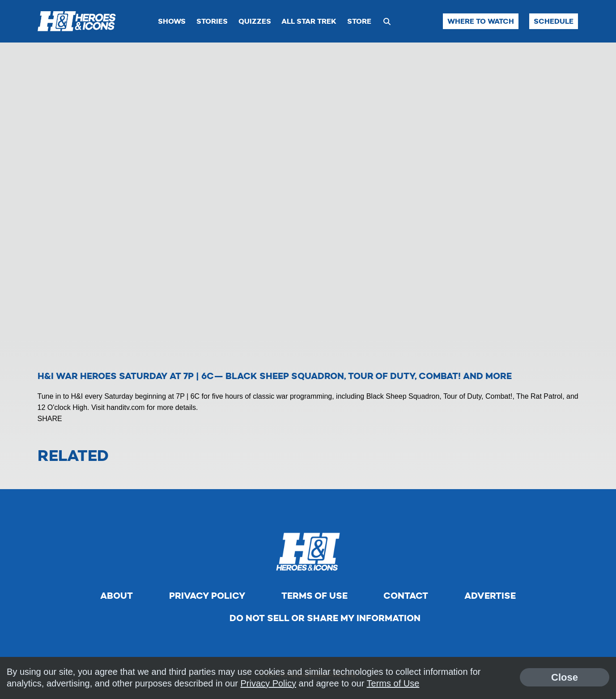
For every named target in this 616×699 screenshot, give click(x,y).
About (117, 596)
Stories (212, 21)
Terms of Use (314, 596)
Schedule (554, 21)
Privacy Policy (207, 596)
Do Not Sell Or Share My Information (325, 618)
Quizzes (255, 21)
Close (565, 677)
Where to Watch (481, 21)
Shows (172, 21)
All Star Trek (309, 21)
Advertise (490, 596)
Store (359, 21)
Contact (406, 596)
